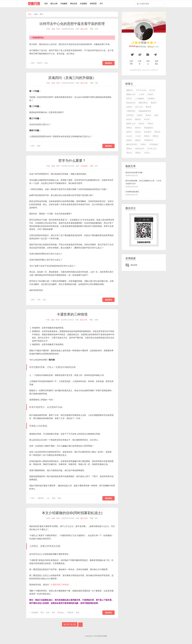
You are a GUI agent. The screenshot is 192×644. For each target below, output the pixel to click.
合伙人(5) (139, 107)
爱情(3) (156, 136)
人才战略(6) (140, 99)
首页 (46, 4)
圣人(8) (152, 90)
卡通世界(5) (131, 111)
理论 (42, 613)
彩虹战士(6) (131, 103)
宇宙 (39, 300)
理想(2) (138, 153)
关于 (101, 4)
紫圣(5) (154, 103)
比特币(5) (130, 115)
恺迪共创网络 (102, 636)
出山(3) (129, 136)
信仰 (48, 613)
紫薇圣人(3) (131, 124)
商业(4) (148, 115)
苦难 (54, 498)
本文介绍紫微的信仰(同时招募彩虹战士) (72, 513)
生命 (44, 300)
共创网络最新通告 (132, 192)
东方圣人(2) (152, 149)
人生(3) (138, 136)
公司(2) (147, 153)
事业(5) (148, 107)
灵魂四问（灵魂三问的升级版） (72, 78)
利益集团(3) (148, 128)
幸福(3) (147, 136)
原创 (39, 146)
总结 (46, 63)
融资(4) (138, 119)
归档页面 (93, 4)
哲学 (33, 63)
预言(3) (157, 132)
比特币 (40, 63)
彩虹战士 (61, 613)
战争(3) (129, 132)
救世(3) (138, 128)
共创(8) (150, 94)
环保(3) (150, 124)
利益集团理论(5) (145, 111)
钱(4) (156, 115)
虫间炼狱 (35, 613)
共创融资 (64, 4)
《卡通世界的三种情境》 (60, 585)
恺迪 (53, 29)
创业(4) (129, 119)
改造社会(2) (140, 149)
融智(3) (138, 140)
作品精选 (83, 4)
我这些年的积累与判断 (134, 173)
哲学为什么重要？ (72, 161)
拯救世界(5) (143, 103)
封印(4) (147, 119)
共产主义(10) (141, 90)
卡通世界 (40, 498)
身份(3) (141, 124)
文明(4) (140, 115)
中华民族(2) (154, 144)
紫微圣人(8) (131, 94)
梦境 (78, 613)
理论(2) (129, 153)
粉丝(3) (138, 132)
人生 (48, 498)
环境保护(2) (148, 140)
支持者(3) (148, 132)
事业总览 (74, 4)
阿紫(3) (129, 128)
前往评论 (108, 63)
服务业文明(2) (132, 144)
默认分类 (54, 4)
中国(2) (143, 144)
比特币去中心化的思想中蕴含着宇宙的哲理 (72, 24)
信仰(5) (129, 107)
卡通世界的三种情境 (72, 314)
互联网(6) (151, 99)
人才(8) (141, 94)
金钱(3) (129, 140)
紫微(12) (130, 90)
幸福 (59, 498)
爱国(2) (129, 149)
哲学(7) (129, 99)
